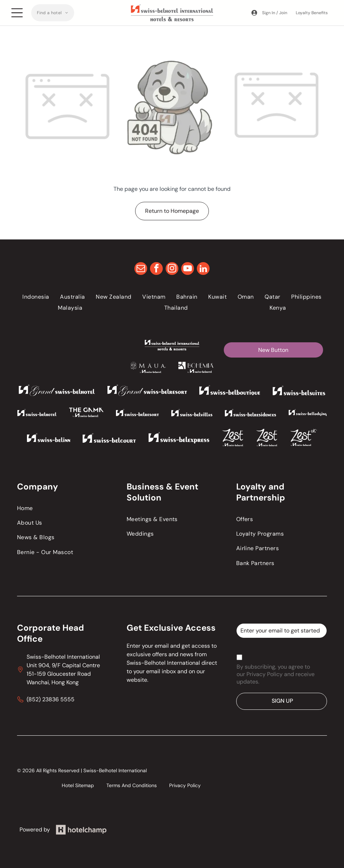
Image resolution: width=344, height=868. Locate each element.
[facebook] (156, 269)
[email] (141, 269)
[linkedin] (203, 269)
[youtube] (188, 269)
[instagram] (172, 269)
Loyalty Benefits (312, 13)
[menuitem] (53, 13)
